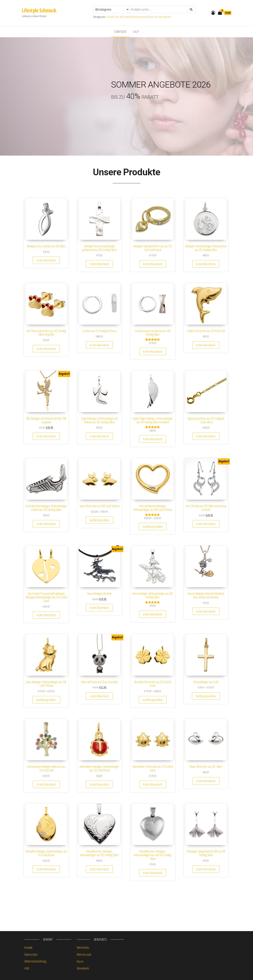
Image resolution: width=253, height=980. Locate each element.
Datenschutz (31, 954)
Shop (136, 32)
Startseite (120, 32)
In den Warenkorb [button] (46, 260)
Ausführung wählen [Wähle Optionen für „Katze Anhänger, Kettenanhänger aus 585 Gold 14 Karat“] (46, 700)
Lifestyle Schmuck (39, 10)
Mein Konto (83, 947)
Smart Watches (164, 17)
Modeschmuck (140, 17)
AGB (27, 968)
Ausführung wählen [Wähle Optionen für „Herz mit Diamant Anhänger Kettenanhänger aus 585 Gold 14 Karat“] (153, 527)
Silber (116, 17)
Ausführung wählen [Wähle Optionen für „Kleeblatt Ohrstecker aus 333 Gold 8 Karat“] (153, 700)
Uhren (152, 17)
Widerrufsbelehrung (35, 961)
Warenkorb (83, 968)
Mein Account (84, 954)
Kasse (80, 961)
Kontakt (28, 947)
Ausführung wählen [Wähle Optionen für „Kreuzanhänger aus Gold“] (206, 696)
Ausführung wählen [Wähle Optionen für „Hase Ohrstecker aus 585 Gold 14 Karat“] (99, 520)
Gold (109, 17)
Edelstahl (126, 17)
